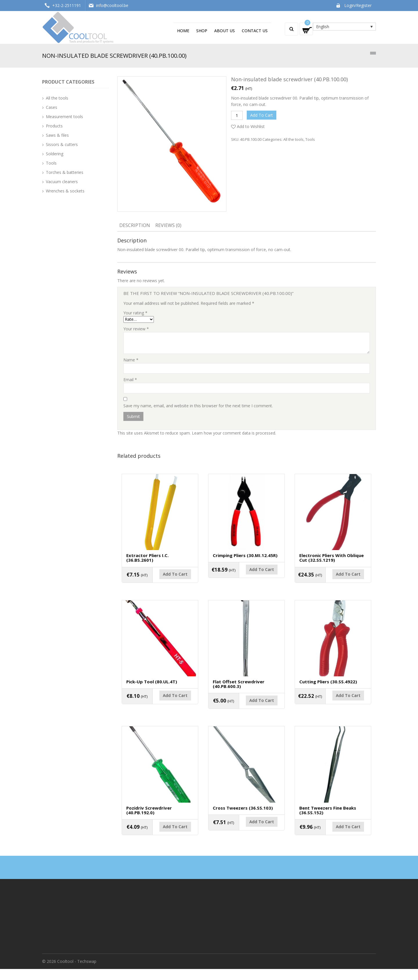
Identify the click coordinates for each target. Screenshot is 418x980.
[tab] (135, 226)
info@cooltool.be (112, 5)
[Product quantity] (237, 115)
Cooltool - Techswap (77, 972)
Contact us (255, 31)
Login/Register (358, 5)
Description (135, 225)
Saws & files (57, 135)
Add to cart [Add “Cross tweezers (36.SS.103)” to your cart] (246, 836)
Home (183, 31)
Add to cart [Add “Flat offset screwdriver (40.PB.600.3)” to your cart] (246, 711)
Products (54, 126)
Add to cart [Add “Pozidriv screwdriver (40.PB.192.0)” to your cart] (160, 841)
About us (225, 31)
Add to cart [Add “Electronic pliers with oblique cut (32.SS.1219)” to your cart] (333, 581)
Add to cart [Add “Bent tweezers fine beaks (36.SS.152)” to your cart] (333, 841)
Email (130, 380)
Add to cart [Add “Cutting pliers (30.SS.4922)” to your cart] (333, 706)
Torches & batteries (65, 172)
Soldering (55, 154)
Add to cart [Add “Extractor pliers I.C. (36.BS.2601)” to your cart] (160, 581)
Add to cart (262, 115)
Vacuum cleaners (62, 182)
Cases (52, 107)
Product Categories (68, 82)
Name (131, 360)
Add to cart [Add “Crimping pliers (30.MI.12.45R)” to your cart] (246, 576)
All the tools (293, 139)
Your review (136, 329)
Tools (310, 139)
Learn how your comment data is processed (234, 433)
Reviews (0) (168, 225)
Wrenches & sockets (65, 191)
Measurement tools (64, 117)
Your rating (135, 313)
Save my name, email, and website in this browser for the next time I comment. (198, 406)
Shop (202, 31)
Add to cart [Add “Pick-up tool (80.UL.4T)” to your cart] (160, 706)
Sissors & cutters (62, 144)
